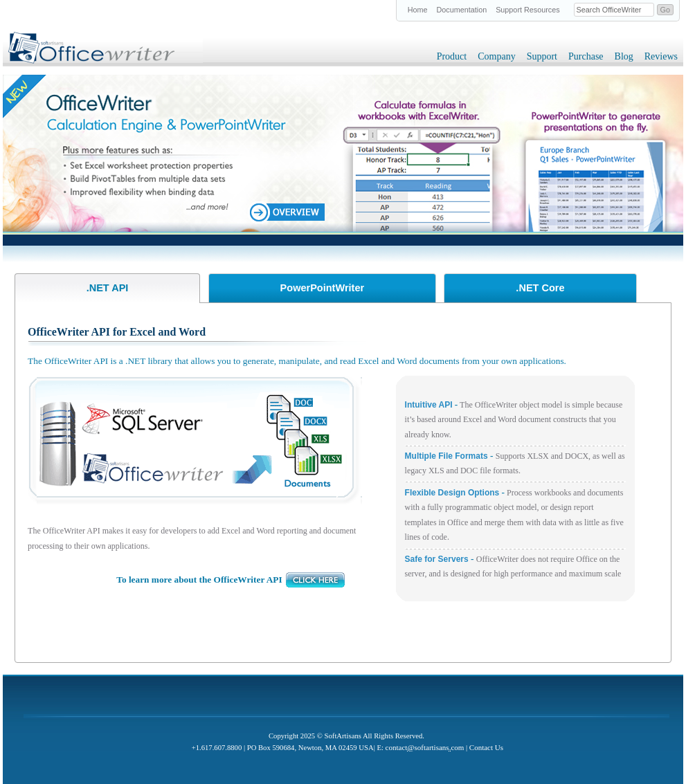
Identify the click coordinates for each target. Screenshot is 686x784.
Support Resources (527, 10)
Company (496, 56)
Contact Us (486, 747)
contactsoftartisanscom (425, 747)
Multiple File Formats (448, 456)
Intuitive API (430, 405)
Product (452, 56)
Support (542, 56)
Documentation (462, 10)
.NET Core (540, 288)
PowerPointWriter (323, 288)
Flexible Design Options (452, 493)
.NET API (108, 288)
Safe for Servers (437, 559)
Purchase (586, 56)
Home (418, 10)
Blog (624, 56)
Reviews (661, 56)
